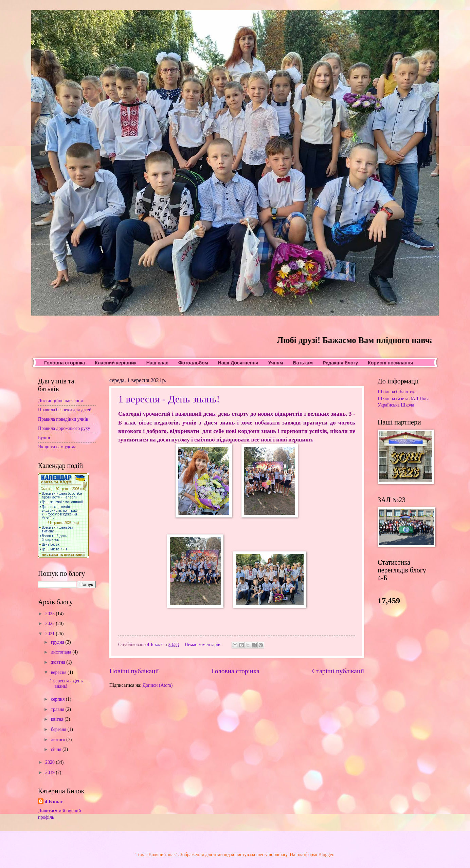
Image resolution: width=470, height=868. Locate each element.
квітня (58, 719)
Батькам (303, 363)
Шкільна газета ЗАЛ (398, 399)
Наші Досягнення (238, 363)
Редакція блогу (340, 363)
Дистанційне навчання (60, 401)
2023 (50, 614)
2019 (50, 772)
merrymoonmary (272, 855)
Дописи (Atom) (158, 685)
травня (58, 709)
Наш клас (157, 363)
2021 (50, 634)
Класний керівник (115, 363)
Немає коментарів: (204, 645)
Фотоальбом (193, 363)
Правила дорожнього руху (64, 428)
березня (59, 729)
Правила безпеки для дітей (65, 410)
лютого (59, 740)
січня (57, 749)
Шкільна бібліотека (397, 392)
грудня (58, 642)
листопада (62, 652)
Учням (276, 363)
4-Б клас (54, 802)
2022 (50, 624)
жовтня (59, 662)
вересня (59, 672)
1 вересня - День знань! (169, 399)
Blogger (326, 855)
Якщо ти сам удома (57, 447)
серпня (58, 699)
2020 (50, 762)
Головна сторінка (65, 363)
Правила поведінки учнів (63, 419)
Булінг (44, 438)
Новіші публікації (134, 671)
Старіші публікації (338, 671)
